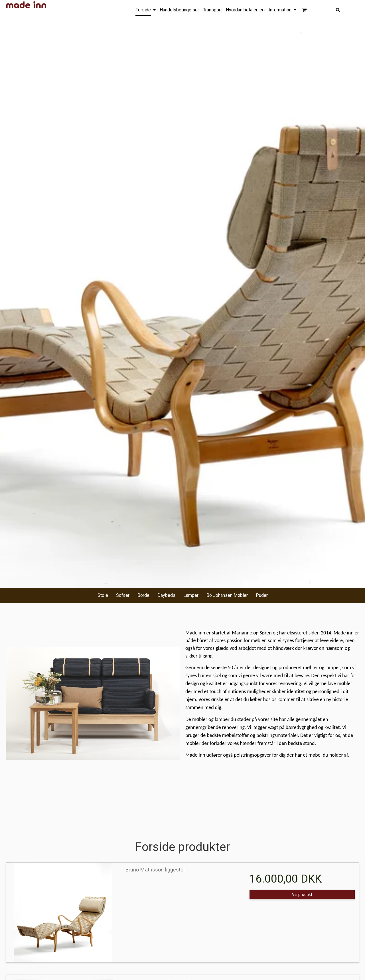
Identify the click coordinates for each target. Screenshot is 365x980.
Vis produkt (302, 895)
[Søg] (353, 9)
